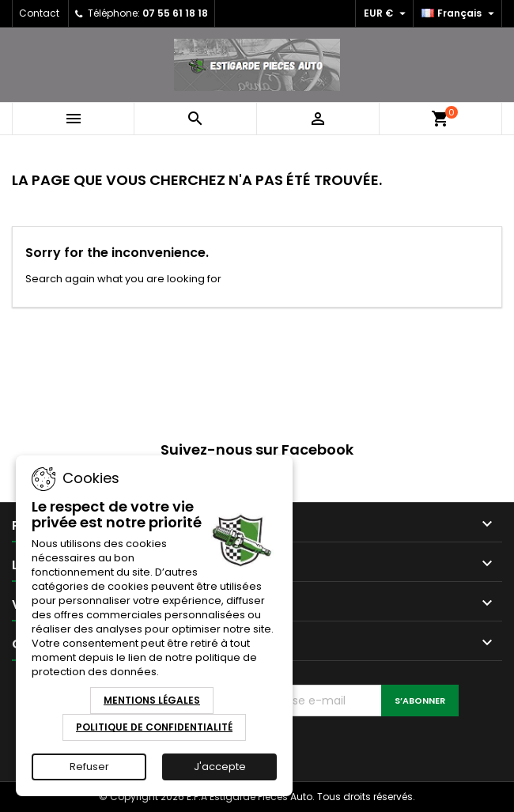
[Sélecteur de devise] (387, 13)
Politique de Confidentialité (154, 727)
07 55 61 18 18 (175, 13)
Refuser (89, 767)
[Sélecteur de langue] (460, 13)
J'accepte (220, 767)
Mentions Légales (152, 700)
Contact (39, 13)
